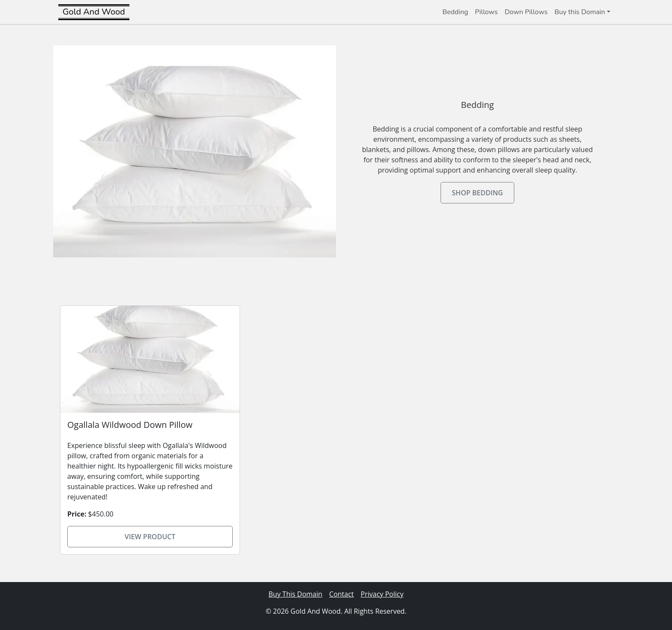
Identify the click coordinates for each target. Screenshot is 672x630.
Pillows (486, 12)
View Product (150, 537)
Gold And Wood (94, 12)
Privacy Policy (382, 594)
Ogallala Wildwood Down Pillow (130, 425)
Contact (341, 594)
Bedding (455, 12)
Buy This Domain (296, 594)
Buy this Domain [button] (580, 12)
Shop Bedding (477, 193)
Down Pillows (526, 12)
